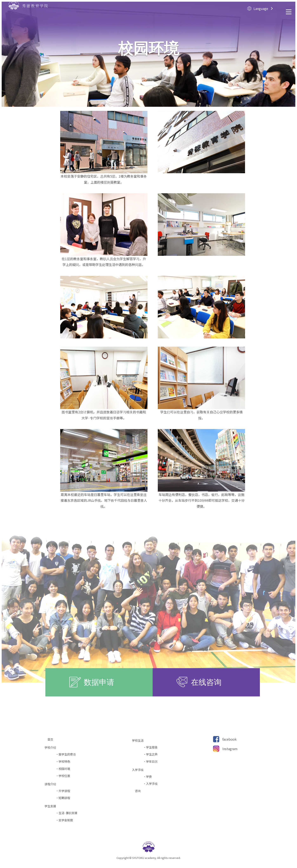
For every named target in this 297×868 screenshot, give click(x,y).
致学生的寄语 (67, 754)
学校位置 (64, 776)
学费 (149, 777)
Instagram (230, 749)
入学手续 (152, 784)
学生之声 (152, 754)
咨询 (139, 791)
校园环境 (64, 769)
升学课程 (64, 791)
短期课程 (64, 798)
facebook (229, 739)
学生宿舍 (152, 747)
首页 (52, 739)
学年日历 (152, 762)
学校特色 (64, 762)
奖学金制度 (66, 820)
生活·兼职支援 (68, 813)
